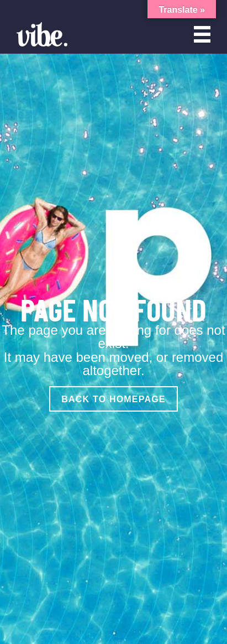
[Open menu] (202, 34)
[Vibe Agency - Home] (42, 34)
